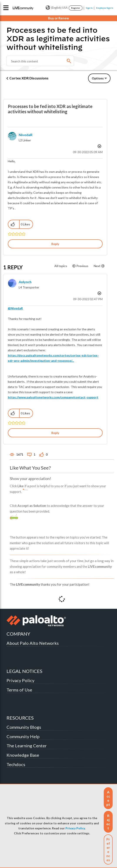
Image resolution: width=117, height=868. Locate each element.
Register (76, 8)
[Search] (40, 61)
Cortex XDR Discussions (29, 78)
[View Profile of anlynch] (25, 282)
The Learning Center (27, 746)
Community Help (23, 736)
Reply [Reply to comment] (55, 433)
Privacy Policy (75, 828)
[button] (108, 798)
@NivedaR (15, 308)
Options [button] (98, 78)
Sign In (89, 8)
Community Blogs (24, 727)
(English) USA (57, 8)
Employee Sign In (105, 8)
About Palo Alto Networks (33, 643)
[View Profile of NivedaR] (26, 135)
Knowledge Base (23, 755)
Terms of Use (19, 690)
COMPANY (18, 634)
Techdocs (16, 764)
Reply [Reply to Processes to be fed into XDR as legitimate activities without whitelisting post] (55, 244)
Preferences (108, 849)
